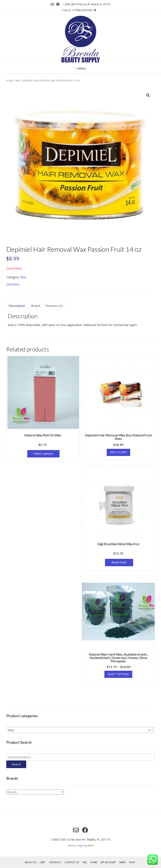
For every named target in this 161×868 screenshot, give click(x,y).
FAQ (85, 862)
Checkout (55, 862)
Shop (132, 862)
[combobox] (80, 730)
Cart (43, 862)
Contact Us (72, 862)
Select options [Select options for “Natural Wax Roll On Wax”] (43, 454)
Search (16, 764)
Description (17, 306)
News (122, 862)
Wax (18, 80)
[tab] (17, 306)
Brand (35, 306)
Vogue (80, 845)
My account (108, 862)
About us (31, 862)
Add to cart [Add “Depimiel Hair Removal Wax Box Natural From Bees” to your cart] (118, 452)
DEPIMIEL (13, 284)
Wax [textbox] (79, 730)
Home (10, 80)
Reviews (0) (54, 306)
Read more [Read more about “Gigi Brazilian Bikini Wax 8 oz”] (119, 562)
